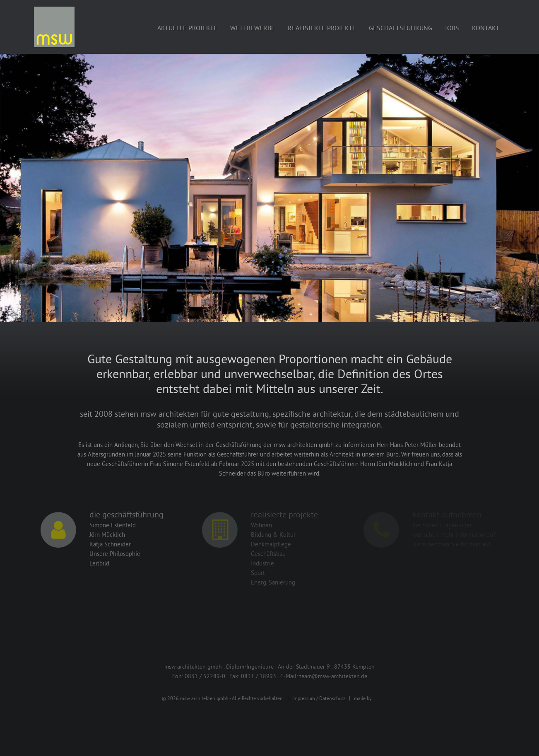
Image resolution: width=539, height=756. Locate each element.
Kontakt (486, 28)
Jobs (452, 28)
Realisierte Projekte (322, 28)
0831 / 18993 (259, 676)
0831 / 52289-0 (205, 676)
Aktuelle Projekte (187, 28)
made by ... (366, 698)
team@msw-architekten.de (333, 676)
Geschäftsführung (401, 28)
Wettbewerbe (253, 28)
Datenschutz (332, 698)
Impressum (304, 698)
